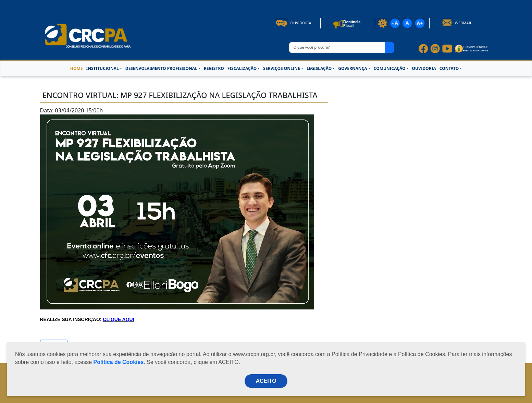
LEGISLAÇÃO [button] (319, 68)
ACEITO (266, 381)
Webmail (457, 23)
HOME (77, 68)
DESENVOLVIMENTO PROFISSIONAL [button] (161, 68)
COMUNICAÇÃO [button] (390, 68)
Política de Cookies (119, 362)
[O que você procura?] (337, 47)
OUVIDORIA (424, 68)
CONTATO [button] (449, 68)
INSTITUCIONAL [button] (103, 68)
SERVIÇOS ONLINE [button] (281, 68)
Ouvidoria (293, 23)
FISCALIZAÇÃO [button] (242, 68)
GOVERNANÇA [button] (352, 68)
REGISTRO (214, 68)
